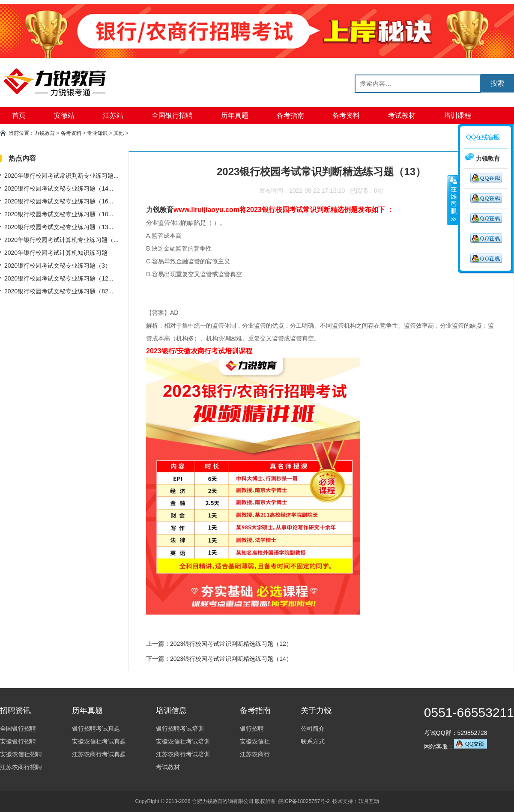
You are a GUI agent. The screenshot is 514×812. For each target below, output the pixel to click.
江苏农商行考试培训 (183, 754)
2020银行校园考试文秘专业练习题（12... (59, 278)
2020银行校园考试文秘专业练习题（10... (59, 214)
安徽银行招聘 (18, 741)
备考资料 (346, 115)
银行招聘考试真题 (96, 728)
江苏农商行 (255, 754)
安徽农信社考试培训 (183, 741)
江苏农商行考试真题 (99, 754)
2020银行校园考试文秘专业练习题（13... (59, 227)
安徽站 (64, 115)
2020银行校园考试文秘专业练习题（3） (58, 266)
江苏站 (113, 115)
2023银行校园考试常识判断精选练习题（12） (231, 644)
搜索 (497, 83)
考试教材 (402, 115)
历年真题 (235, 115)
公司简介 (313, 728)
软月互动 (369, 801)
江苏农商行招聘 (21, 767)
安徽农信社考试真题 (99, 741)
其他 (119, 133)
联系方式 (313, 741)
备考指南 (290, 115)
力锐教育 (45, 133)
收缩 (453, 200)
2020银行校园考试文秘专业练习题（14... (59, 188)
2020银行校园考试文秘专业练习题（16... (59, 201)
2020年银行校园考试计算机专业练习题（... (61, 240)
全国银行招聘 (172, 115)
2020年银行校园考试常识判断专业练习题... (61, 176)
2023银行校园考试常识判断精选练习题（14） (231, 659)
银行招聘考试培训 (180, 728)
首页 (19, 115)
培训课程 (457, 115)
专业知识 (97, 133)
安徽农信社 (255, 741)
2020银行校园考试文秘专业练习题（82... (59, 291)
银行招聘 (252, 728)
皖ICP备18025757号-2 (304, 801)
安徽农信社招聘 (21, 754)
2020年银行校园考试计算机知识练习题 (56, 253)
